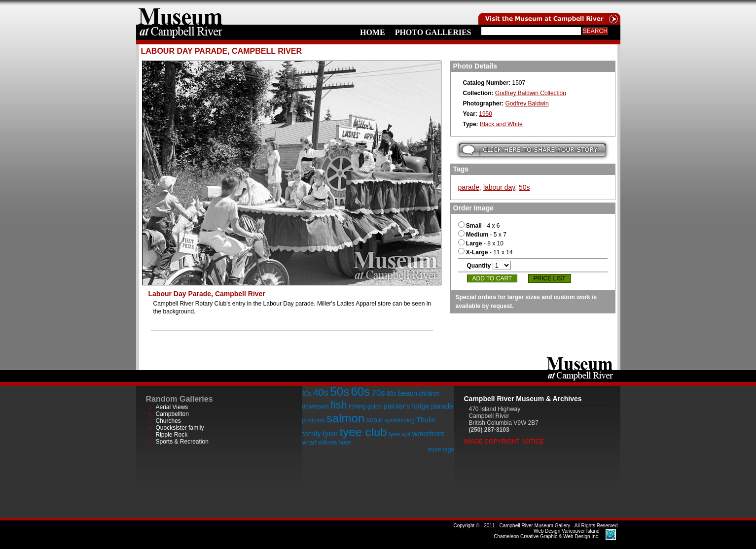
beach (408, 393)
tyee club (363, 432)
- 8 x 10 (481, 243)
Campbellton (172, 414)
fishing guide (365, 407)
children (429, 394)
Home (373, 32)
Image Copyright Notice (504, 442)
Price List (550, 278)
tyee (330, 433)
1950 (486, 114)
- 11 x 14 (486, 252)
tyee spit (400, 434)
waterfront (428, 434)
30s (307, 394)
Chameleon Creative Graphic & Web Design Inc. (546, 534)
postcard (314, 420)
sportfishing (400, 420)
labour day (499, 187)
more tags (441, 449)
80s (391, 394)
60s (361, 392)
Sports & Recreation (182, 442)
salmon (345, 418)
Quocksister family (180, 428)
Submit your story (532, 150)
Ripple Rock (172, 435)
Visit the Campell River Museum (548, 12)
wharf (309, 443)
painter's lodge (407, 406)
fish (339, 405)
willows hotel (335, 443)
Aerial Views (172, 407)
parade (469, 187)
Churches (168, 421)
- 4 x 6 (479, 226)
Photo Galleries (433, 32)
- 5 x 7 (482, 235)
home (180, 12)
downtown (316, 407)
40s (321, 393)
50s (524, 187)
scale (375, 420)
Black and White (501, 124)
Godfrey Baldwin (527, 103)
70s (378, 393)
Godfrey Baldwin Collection (531, 93)
